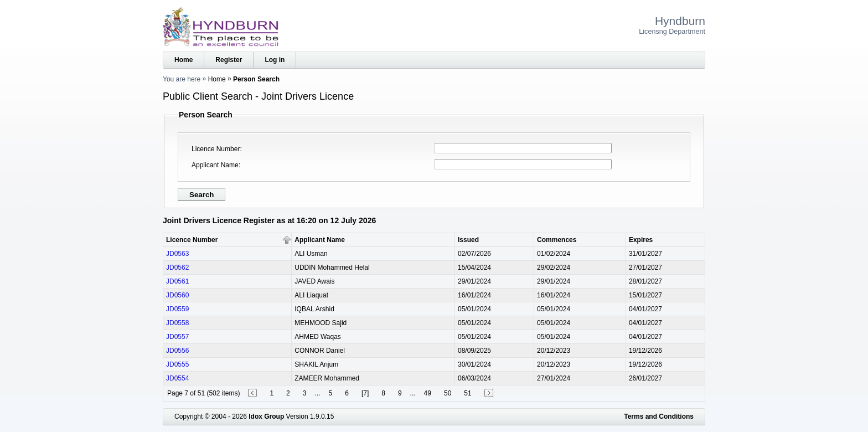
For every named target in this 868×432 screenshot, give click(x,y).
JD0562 (177, 268)
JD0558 (177, 323)
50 (448, 393)
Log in (275, 60)
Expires (641, 240)
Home (184, 60)
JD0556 (177, 351)
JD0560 (177, 295)
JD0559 (177, 309)
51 (467, 393)
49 (428, 393)
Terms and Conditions (659, 416)
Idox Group (266, 416)
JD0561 (177, 281)
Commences (557, 240)
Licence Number (216, 149)
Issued (468, 240)
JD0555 (177, 364)
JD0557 (177, 337)
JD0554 (177, 378)
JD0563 (177, 254)
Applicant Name (215, 165)
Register (229, 60)
